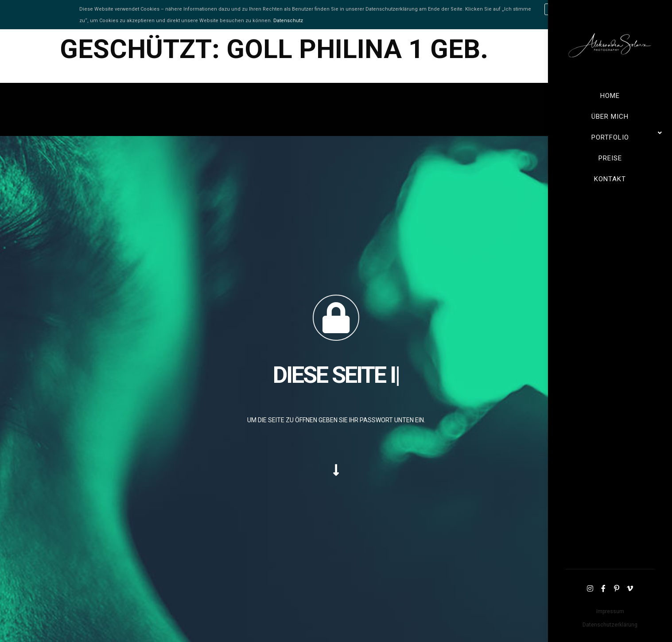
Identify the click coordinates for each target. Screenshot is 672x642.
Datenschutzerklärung (610, 625)
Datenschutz (288, 21)
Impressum (610, 611)
